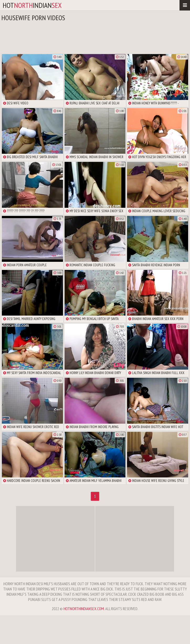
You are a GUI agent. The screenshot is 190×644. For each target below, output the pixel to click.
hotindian (32, 5)
